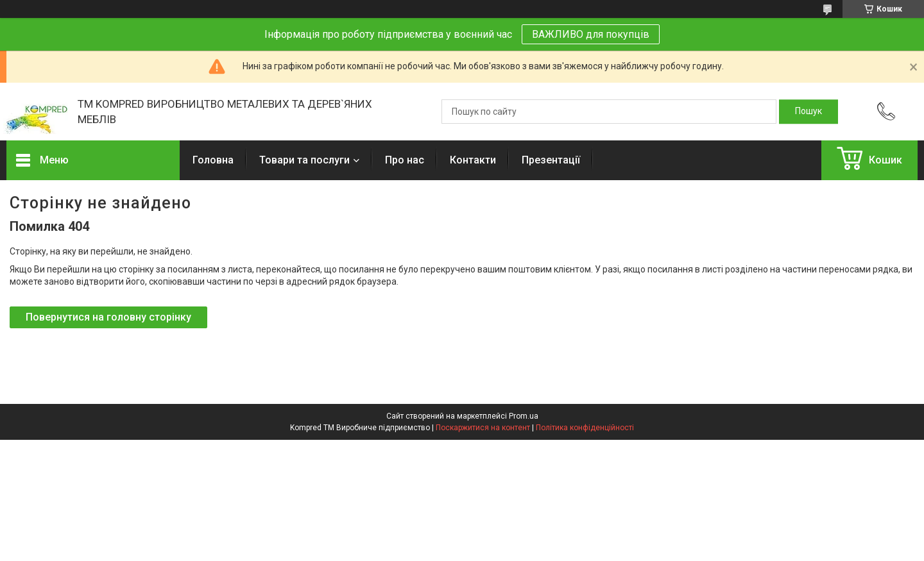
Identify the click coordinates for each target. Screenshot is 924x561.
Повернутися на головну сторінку (108, 317)
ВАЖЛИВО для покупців (591, 34)
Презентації (551, 160)
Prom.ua (524, 416)
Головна (213, 160)
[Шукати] (809, 112)
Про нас (405, 160)
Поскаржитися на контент (483, 428)
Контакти (473, 160)
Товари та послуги (304, 160)
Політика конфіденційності (585, 428)
